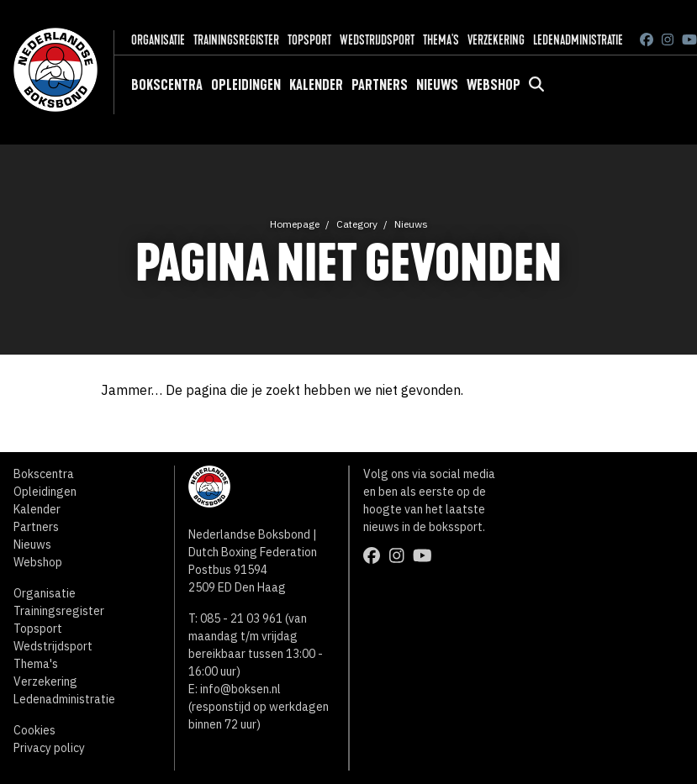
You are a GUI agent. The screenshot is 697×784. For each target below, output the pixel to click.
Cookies (34, 730)
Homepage (295, 224)
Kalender (316, 85)
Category (357, 224)
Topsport (309, 40)
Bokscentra (167, 85)
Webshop (494, 85)
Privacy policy (49, 748)
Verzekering (496, 40)
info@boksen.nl (240, 689)
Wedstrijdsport (377, 40)
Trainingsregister (236, 40)
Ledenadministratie (578, 40)
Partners (380, 85)
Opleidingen (246, 85)
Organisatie (158, 40)
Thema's (441, 40)
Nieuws (437, 85)
